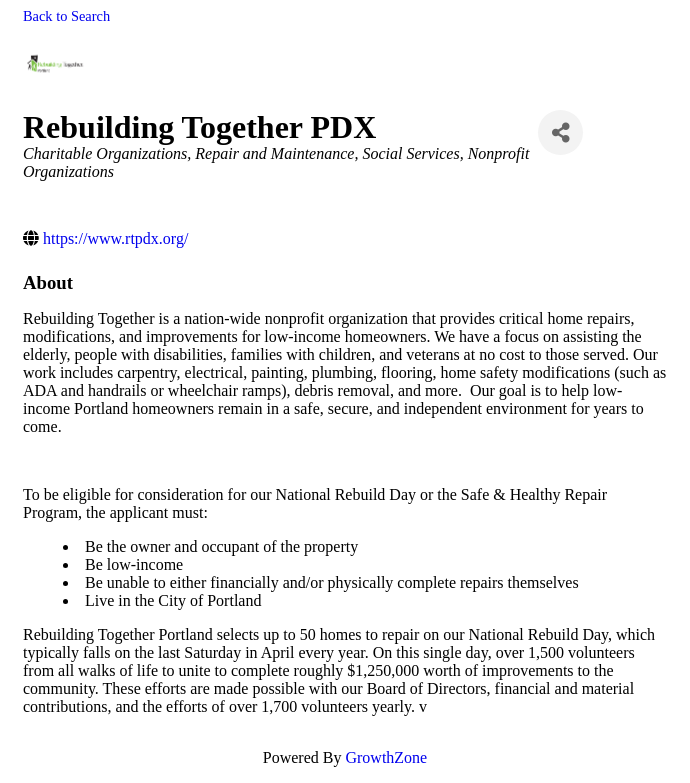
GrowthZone (386, 757)
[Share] (560, 132)
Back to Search (66, 16)
